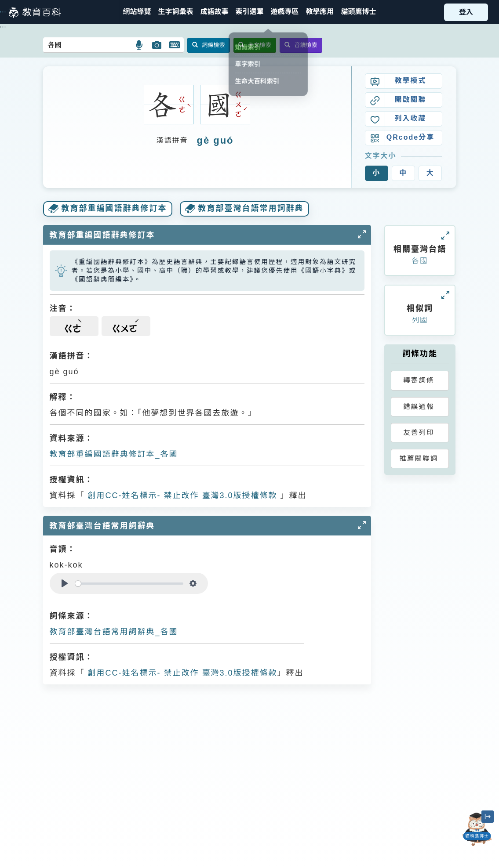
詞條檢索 (209, 45)
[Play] (65, 583)
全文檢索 (255, 45)
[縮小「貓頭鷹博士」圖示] (488, 817)
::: (3, 12)
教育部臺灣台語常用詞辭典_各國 (114, 632)
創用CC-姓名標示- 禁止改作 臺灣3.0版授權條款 (181, 495)
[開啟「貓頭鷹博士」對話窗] (477, 829)
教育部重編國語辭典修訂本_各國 (114, 454)
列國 (420, 320)
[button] (249, 12)
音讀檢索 (301, 45)
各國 (420, 261)
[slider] (129, 584)
